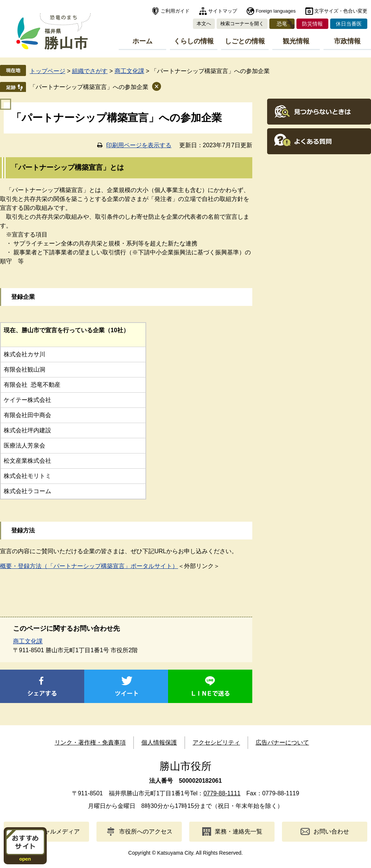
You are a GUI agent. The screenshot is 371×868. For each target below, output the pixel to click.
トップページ (47, 71)
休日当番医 (349, 24)
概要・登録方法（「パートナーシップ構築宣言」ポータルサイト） (89, 566)
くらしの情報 (194, 41)
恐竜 (282, 24)
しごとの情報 (245, 41)
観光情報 (296, 41)
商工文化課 (129, 71)
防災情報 (312, 24)
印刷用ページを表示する (139, 145)
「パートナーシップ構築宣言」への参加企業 (89, 87)
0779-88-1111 (222, 793)
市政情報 (347, 41)
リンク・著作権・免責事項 (90, 742)
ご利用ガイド (175, 11)
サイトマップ (223, 11)
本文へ (204, 24)
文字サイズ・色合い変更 (341, 11)
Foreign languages (276, 11)
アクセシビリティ (216, 742)
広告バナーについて (282, 742)
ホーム (142, 41)
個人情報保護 (159, 742)
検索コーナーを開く (242, 24)
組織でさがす (90, 71)
